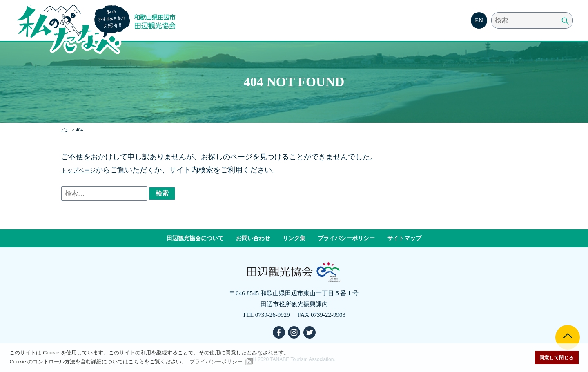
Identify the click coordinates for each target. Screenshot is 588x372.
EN (479, 20)
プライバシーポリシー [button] (216, 362)
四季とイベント (397, 26)
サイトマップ (404, 238)
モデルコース (342, 26)
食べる (301, 26)
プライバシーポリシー (346, 238)
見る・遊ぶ (262, 26)
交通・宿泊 (448, 26)
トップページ (83, 170)
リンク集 (294, 238)
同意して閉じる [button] (557, 358)
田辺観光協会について (195, 238)
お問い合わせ (253, 238)
